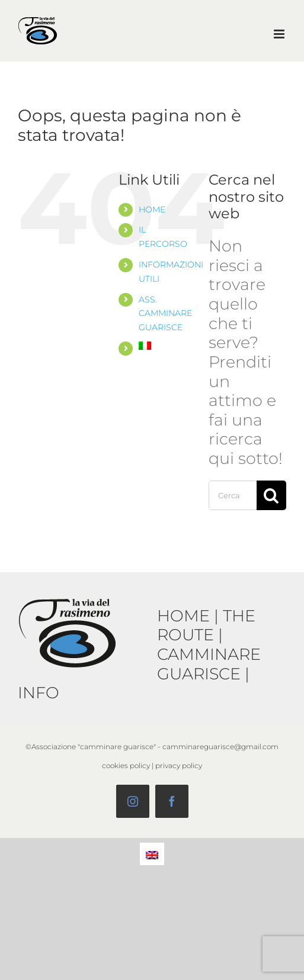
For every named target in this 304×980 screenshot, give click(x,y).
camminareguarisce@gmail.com (220, 747)
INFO (39, 693)
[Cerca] (271, 495)
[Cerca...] (233, 495)
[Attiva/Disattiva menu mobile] (280, 34)
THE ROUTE (206, 626)
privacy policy (179, 765)
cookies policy (126, 765)
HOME (152, 209)
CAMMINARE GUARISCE (209, 664)
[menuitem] (165, 346)
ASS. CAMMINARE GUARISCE (165, 314)
